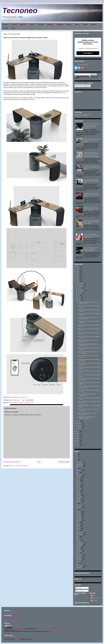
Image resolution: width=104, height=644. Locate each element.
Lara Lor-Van (96, 598)
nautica (78, 526)
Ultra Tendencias (23, 397)
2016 (78, 439)
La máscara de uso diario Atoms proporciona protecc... (86, 418)
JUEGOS (5, 28)
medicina (78, 516)
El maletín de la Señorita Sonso (83, 114)
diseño (16, 403)
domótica (21, 403)
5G (77, 456)
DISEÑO (85, 25)
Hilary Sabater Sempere (18, 629)
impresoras (79, 506)
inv (77, 510)
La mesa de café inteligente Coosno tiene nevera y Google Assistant (92, 168)
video (77, 563)
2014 (78, 443)
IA (77, 503)
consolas (78, 483)
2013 (78, 446)
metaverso (79, 518)
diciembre (80, 283)
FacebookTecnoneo (84, 64)
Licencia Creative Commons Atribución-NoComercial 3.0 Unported (56, 629)
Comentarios (80, 591)
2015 (78, 441)
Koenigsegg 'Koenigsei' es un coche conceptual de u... (87, 414)
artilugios (11, 403)
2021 (78, 279)
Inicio (39, 462)
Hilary (94, 596)
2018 (78, 434)
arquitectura (79, 466)
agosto (80, 293)
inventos (32, 403)
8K (77, 460)
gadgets (27, 403)
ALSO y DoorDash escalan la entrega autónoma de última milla (92, 181)
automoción (79, 475)
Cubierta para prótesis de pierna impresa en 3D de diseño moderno (92, 140)
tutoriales (78, 561)
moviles (78, 524)
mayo (79, 300)
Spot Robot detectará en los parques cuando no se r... (87, 341)
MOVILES (69, 25)
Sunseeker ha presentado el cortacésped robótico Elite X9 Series (92, 195)
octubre (80, 288)
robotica (78, 541)
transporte (79, 559)
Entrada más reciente (11, 462)
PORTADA (6, 25)
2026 (78, 267)
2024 (78, 272)
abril (79, 421)
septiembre (81, 290)
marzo (80, 424)
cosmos (78, 485)
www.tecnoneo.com (23, 630)
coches (78, 481)
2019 (78, 431)
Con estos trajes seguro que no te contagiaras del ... (87, 395)
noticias (78, 528)
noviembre (81, 286)
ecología (78, 493)
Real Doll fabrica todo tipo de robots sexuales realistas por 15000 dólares (91, 222)
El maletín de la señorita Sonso (13, 618)
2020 (78, 281)
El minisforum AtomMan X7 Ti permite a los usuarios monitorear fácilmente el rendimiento (92, 126)
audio (77, 473)
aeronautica (79, 462)
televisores (79, 557)
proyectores (79, 535)
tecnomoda (79, 555)
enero (79, 428)
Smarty (13, 28)
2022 (78, 277)
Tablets (78, 549)
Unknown (95, 601)
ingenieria (79, 508)
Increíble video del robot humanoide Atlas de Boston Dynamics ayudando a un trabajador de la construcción (91, 155)
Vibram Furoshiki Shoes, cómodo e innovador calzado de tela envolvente (92, 236)
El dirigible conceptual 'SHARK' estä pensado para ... (87, 345)
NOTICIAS (94, 25)
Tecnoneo (20, 11)
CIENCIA (32, 25)
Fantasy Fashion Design (81, 116)
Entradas (79, 588)
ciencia (78, 479)
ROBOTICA (23, 25)
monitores (79, 520)
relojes (78, 539)
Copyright (17, 639)
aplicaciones (79, 464)
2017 (78, 436)
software (78, 547)
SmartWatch (79, 545)
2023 (78, 274)
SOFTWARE (41, 25)
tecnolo (78, 553)
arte (77, 468)
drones (78, 491)
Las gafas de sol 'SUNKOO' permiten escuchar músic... (88, 318)
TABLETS (77, 25)
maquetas (79, 514)
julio (79, 295)
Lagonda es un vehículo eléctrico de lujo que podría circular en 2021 (91, 208)
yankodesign (14, 397)
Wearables (79, 568)
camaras (78, 477)
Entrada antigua (64, 462)
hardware (79, 501)
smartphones (79, 543)
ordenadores (79, 532)
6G (77, 458)
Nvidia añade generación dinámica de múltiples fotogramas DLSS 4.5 (90, 249)
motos (78, 522)
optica (78, 530)
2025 (78, 269)
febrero (80, 426)
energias (78, 495)
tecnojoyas (79, 551)
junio (79, 298)
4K (77, 454)
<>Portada (7, 638)
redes (78, 537)
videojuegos (79, 565)
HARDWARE (60, 25)
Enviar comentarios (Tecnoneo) (19, 466)
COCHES (14, 25)
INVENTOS (50, 25)
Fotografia (79, 497)
